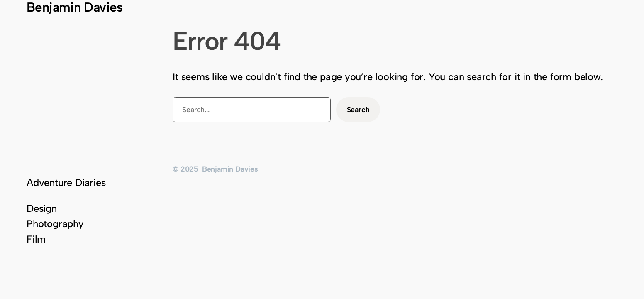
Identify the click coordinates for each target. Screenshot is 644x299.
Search (358, 109)
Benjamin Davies (230, 169)
